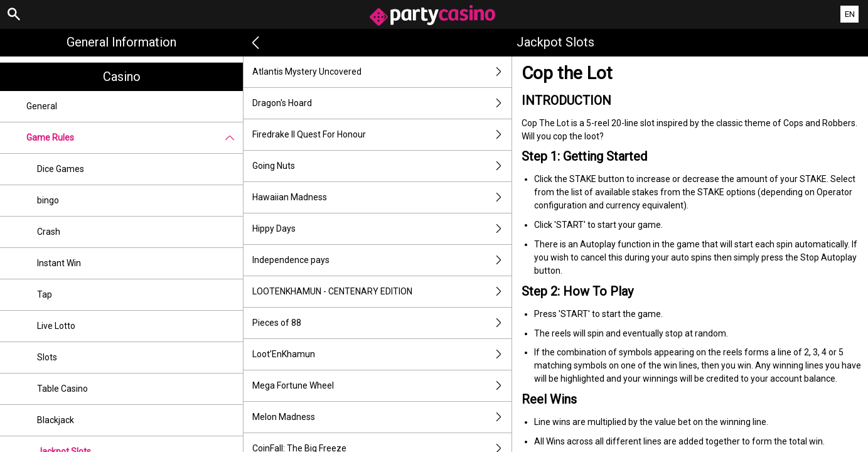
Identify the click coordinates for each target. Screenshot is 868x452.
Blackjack (56, 420)
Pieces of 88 (382, 323)
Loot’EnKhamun (382, 354)
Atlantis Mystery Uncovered (382, 72)
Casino (122, 77)
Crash (49, 232)
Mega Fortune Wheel (382, 386)
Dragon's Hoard (382, 103)
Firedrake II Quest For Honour (382, 135)
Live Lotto (56, 326)
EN (850, 14)
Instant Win (59, 263)
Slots (47, 357)
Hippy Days (382, 229)
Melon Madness (382, 417)
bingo (48, 200)
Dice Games (61, 169)
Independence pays (382, 260)
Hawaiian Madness (382, 197)
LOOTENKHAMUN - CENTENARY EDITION (382, 292)
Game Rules (135, 138)
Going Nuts (382, 166)
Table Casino (62, 389)
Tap (45, 294)
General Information (121, 42)
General (42, 106)
